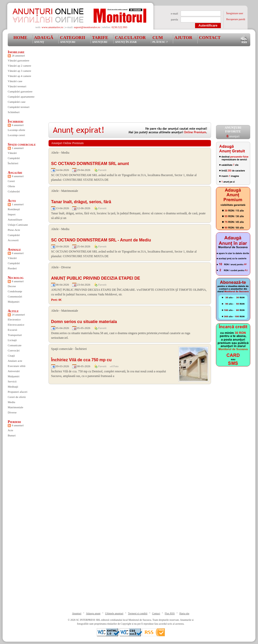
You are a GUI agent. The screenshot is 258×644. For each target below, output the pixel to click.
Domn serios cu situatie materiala (84, 322)
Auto (12, 201)
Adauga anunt (93, 613)
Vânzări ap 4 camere (19, 76)
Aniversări (14, 371)
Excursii (13, 330)
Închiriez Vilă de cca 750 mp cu (81, 360)
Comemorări (15, 296)
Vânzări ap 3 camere (19, 71)
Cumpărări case (17, 102)
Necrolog (16, 278)
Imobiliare (16, 52)
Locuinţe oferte (17, 130)
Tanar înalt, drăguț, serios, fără (81, 202)
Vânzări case (15, 81)
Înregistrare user (235, 13)
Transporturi (15, 335)
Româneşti (14, 209)
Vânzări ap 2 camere (19, 66)
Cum (160, 39)
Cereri (11, 181)
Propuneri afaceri (18, 392)
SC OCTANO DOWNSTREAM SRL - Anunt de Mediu (101, 240)
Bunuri (12, 435)
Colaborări (14, 191)
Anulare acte (15, 361)
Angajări (15, 173)
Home (20, 38)
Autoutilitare (15, 219)
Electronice (14, 319)
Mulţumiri (14, 302)
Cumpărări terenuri (19, 107)
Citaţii (11, 356)
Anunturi (77, 613)
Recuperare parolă (236, 19)
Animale (14, 250)
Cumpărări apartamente (21, 97)
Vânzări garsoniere (18, 60)
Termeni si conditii (138, 613)
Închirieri (15, 121)
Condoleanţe (15, 291)
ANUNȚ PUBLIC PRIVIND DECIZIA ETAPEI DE (96, 278)
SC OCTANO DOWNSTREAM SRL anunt (90, 164)
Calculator (130, 39)
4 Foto (115, 366)
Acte (10, 430)
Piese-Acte (14, 230)
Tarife (100, 39)
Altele (13, 311)
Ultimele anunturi (114, 613)
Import (12, 214)
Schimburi (14, 112)
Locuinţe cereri (16, 135)
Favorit (102, 170)
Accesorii (13, 240)
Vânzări (12, 153)
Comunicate (15, 345)
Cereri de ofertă (17, 397)
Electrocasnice (16, 325)
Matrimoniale (15, 407)
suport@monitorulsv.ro (87, 27)
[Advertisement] (123, 86)
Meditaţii (13, 387)
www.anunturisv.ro (52, 27)
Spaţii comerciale (22, 144)
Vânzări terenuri (17, 86)
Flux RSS (170, 613)
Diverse (12, 412)
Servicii (12, 381)
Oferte (11, 186)
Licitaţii (12, 340)
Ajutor (183, 38)
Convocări (14, 350)
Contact (210, 38)
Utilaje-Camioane (18, 225)
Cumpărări (14, 158)
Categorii (72, 39)
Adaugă (44, 39)
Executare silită (17, 366)
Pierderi (12, 268)
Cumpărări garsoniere (20, 91)
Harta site (184, 613)
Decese (12, 286)
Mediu (11, 402)
